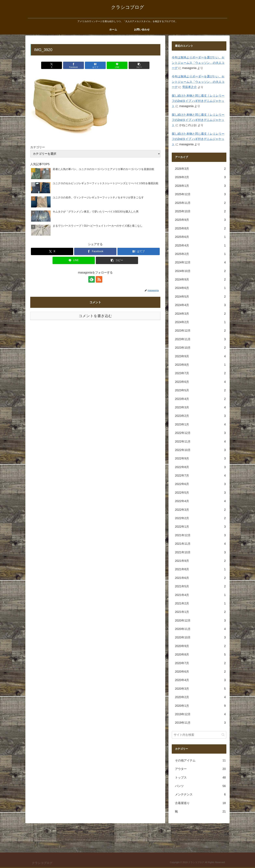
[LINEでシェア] (117, 65)
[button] (139, 65)
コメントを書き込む (95, 316)
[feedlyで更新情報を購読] (92, 279)
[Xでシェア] (52, 65)
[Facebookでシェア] (74, 65)
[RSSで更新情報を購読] (99, 279)
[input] (199, 735)
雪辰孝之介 (189, 87)
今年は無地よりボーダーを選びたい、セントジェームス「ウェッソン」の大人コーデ (198, 63)
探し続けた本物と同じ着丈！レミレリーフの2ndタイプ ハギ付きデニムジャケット (198, 101)
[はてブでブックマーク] (95, 65)
